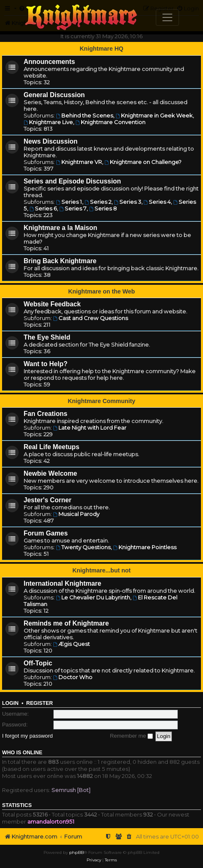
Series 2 (98, 202)
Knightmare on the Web (101, 291)
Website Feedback (52, 304)
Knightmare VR (79, 162)
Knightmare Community (101, 401)
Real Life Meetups (52, 447)
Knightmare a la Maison (60, 228)
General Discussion (54, 95)
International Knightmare (62, 583)
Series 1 (69, 202)
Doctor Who (73, 677)
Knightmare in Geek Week (154, 115)
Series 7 (73, 208)
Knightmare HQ (101, 49)
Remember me (131, 736)
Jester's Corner (48, 500)
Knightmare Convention (110, 122)
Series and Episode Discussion (72, 181)
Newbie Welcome (50, 473)
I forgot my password (27, 736)
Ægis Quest (71, 644)
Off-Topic (38, 663)
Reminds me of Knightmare (66, 623)
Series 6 (43, 208)
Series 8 (103, 208)
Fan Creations (46, 414)
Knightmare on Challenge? (143, 162)
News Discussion (51, 141)
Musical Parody (76, 514)
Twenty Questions (83, 547)
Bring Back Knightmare (60, 261)
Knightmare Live (48, 122)
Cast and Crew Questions (91, 318)
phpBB (76, 852)
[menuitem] (129, 837)
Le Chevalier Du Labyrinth (93, 597)
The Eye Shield (47, 337)
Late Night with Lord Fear (90, 428)
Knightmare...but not (102, 570)
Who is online (22, 753)
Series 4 (157, 202)
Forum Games (46, 533)
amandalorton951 (51, 822)
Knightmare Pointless (145, 547)
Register (39, 703)
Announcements (49, 62)
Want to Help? (46, 364)
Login (10, 703)
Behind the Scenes (85, 115)
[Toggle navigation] (167, 17)
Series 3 (128, 202)
